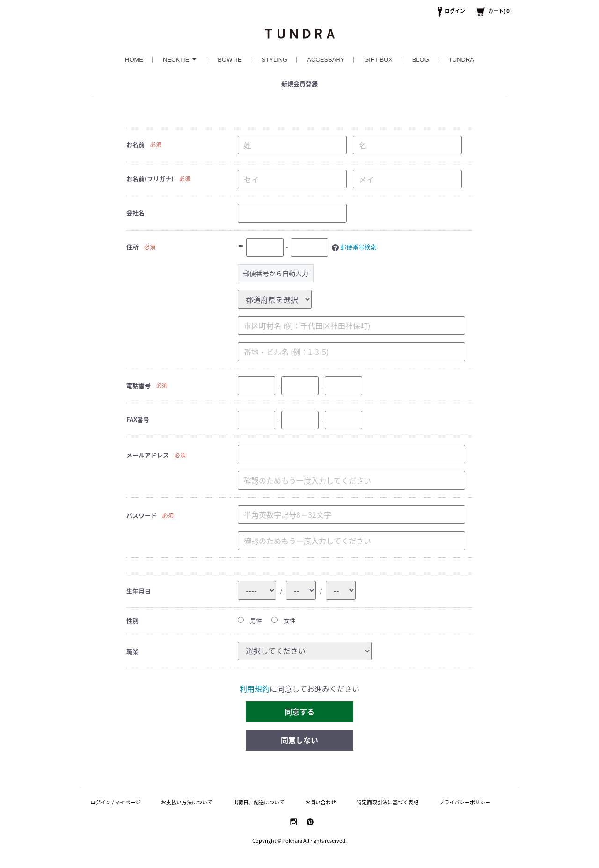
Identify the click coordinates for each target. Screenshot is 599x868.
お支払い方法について (187, 802)
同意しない (299, 740)
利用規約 (255, 688)
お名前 (135, 144)
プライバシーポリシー (465, 802)
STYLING (275, 60)
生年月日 (139, 591)
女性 (284, 620)
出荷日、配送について (259, 802)
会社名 (135, 213)
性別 (132, 620)
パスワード (142, 515)
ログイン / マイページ (115, 802)
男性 (250, 620)
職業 (132, 651)
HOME (134, 60)
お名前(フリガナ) (150, 178)
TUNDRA (461, 60)
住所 (132, 247)
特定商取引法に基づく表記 (387, 802)
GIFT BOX (378, 60)
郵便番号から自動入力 (276, 273)
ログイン (455, 11)
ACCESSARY (326, 60)
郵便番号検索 (358, 247)
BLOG (421, 60)
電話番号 (139, 385)
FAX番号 (138, 419)
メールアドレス (148, 455)
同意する (299, 711)
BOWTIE (230, 60)
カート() (500, 11)
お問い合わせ (321, 802)
